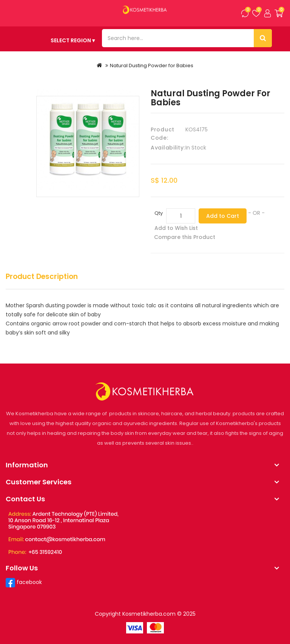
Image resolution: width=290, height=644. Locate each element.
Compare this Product (185, 237)
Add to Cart (223, 216)
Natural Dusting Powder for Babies (152, 65)
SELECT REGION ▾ (73, 40)
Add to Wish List (176, 228)
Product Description (42, 277)
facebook (29, 582)
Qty (159, 213)
